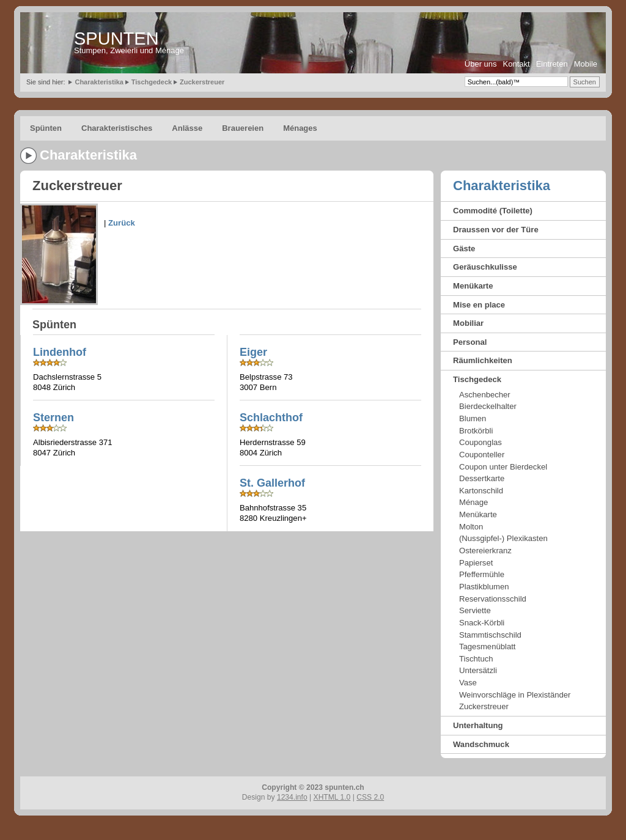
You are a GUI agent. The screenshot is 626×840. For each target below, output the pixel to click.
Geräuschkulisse (485, 267)
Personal (470, 342)
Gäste (464, 249)
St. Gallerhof (272, 483)
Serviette (475, 610)
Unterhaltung (478, 725)
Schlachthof (271, 418)
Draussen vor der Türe (496, 230)
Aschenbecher (485, 395)
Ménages (300, 128)
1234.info (292, 797)
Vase (468, 683)
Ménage (473, 502)
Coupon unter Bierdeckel (503, 467)
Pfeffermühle (482, 574)
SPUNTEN (116, 39)
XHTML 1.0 (332, 797)
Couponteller (482, 455)
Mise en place (479, 305)
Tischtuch (476, 659)
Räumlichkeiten (483, 360)
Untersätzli (478, 670)
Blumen (473, 418)
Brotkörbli (476, 431)
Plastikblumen (484, 587)
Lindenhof (60, 352)
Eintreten (552, 64)
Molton (471, 527)
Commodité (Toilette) (493, 211)
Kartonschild (481, 491)
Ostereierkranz (485, 551)
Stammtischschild (490, 635)
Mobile (586, 64)
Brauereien (243, 128)
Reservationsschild (493, 599)
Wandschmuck (481, 744)
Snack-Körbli (482, 623)
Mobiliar (468, 323)
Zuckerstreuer (202, 82)
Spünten (46, 128)
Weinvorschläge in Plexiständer (515, 695)
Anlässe (187, 128)
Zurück (122, 223)
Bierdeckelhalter (488, 406)
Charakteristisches (117, 128)
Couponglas (481, 442)
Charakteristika (99, 82)
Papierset (476, 563)
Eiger (253, 352)
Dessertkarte (482, 478)
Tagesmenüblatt (487, 647)
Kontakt (517, 64)
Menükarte (473, 286)
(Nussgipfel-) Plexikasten (503, 538)
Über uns (481, 64)
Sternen (53, 418)
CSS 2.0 (370, 797)
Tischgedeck (152, 82)
